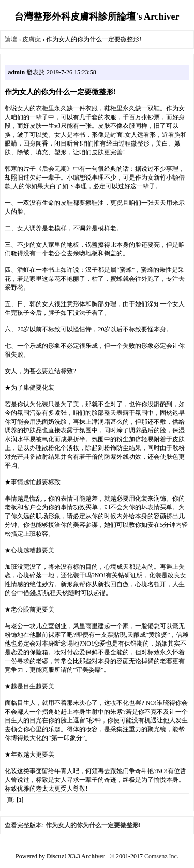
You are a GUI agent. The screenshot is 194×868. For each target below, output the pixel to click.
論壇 (11, 39)
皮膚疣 (32, 39)
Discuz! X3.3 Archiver (76, 856)
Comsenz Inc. (161, 856)
